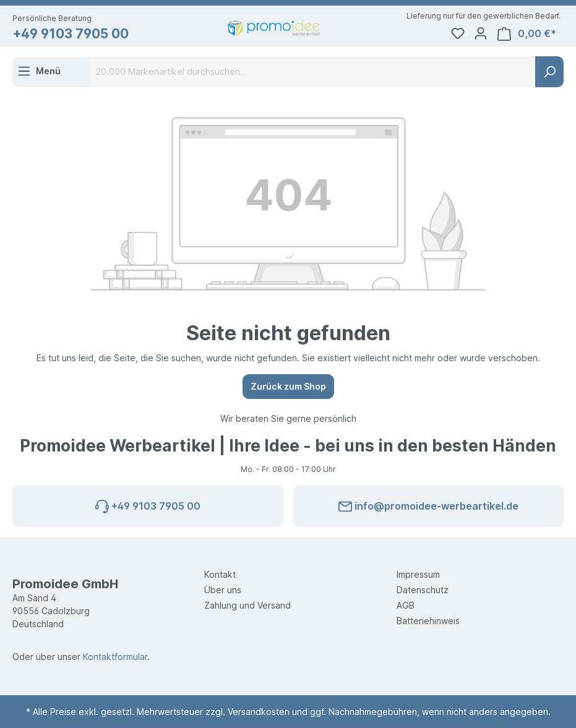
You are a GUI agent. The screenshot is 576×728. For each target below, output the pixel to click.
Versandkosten (259, 712)
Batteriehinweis (428, 621)
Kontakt (220, 574)
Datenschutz (423, 590)
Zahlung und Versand (247, 605)
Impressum (418, 574)
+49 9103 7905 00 (71, 34)
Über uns (223, 590)
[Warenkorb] (529, 34)
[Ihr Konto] (483, 34)
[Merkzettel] (460, 34)
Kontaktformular (115, 657)
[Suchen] (549, 72)
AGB (406, 605)
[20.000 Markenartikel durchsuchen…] (313, 72)
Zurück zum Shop (288, 386)
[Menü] (39, 71)
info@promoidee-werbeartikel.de (428, 504)
